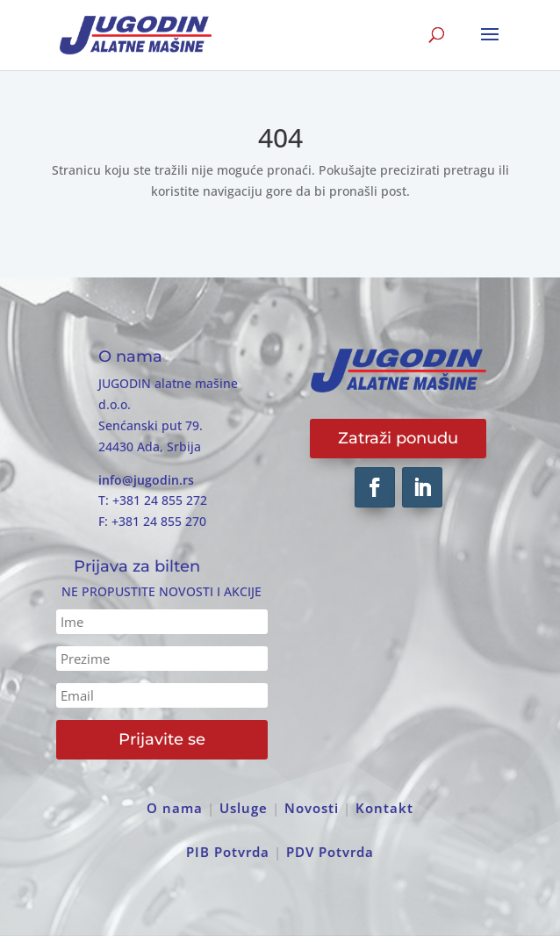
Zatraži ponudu (398, 438)
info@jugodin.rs (146, 480)
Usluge (244, 808)
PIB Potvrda (228, 852)
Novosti (312, 808)
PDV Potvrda (330, 852)
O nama (175, 808)
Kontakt (384, 808)
